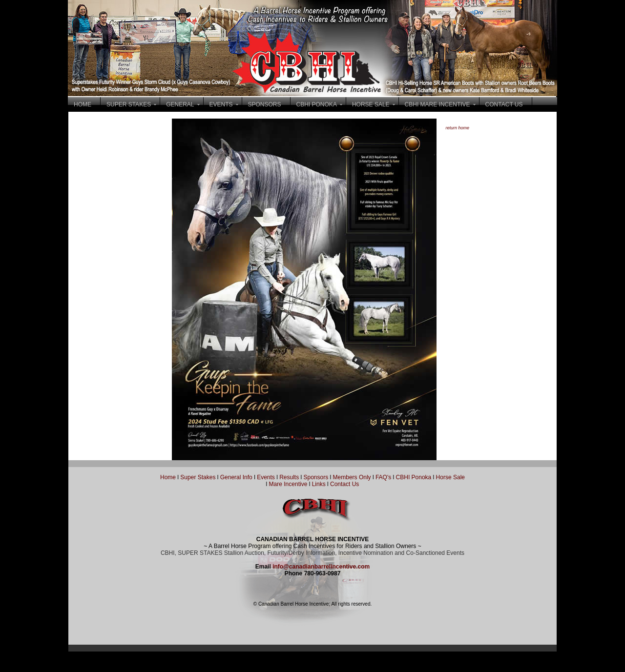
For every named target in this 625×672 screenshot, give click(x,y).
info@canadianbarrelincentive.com (321, 567)
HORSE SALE (371, 104)
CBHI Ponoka (414, 477)
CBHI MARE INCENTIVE (437, 104)
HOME (83, 104)
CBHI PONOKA (317, 104)
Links (318, 484)
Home (168, 477)
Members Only (353, 477)
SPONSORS (265, 104)
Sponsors (316, 477)
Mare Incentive (288, 484)
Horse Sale (450, 477)
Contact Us (344, 484)
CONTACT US (504, 104)
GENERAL (180, 104)
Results (289, 477)
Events (266, 477)
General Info (237, 477)
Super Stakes (198, 477)
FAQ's (383, 477)
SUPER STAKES (129, 104)
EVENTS (221, 104)
